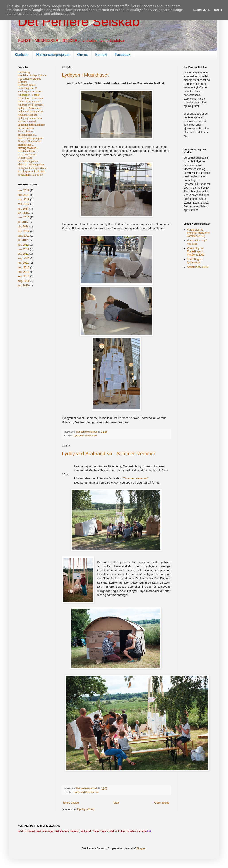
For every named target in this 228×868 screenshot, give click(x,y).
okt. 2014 (23, 227)
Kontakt (101, 55)
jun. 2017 (23, 209)
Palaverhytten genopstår (31, 138)
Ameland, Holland (28, 115)
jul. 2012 (23, 240)
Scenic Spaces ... (27, 131)
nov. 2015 (23, 217)
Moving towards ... (28, 148)
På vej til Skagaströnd (29, 141)
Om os (82, 55)
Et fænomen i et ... (27, 135)
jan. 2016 (23, 213)
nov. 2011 (23, 249)
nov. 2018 (23, 195)
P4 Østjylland (25, 158)
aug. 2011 (24, 258)
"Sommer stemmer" (135, 478)
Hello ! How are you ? (30, 101)
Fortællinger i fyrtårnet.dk (195, 261)
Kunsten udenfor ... (28, 151)
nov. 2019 (23, 190)
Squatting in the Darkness (31, 125)
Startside (22, 55)
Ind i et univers (26, 128)
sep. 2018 (24, 200)
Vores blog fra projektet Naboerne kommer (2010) (198, 233)
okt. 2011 (23, 254)
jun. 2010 (23, 285)
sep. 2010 (24, 276)
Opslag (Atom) (86, 809)
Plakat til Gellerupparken (31, 164)
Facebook (123, 55)
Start (116, 803)
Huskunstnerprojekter (53, 55)
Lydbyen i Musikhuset (85, 75)
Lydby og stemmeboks (30, 118)
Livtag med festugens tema (32, 168)
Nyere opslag (71, 803)
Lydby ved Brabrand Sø (30, 111)
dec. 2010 (24, 267)
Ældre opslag (161, 803)
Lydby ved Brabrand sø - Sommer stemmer (109, 454)
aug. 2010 (24, 281)
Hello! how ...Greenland (31, 98)
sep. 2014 (24, 231)
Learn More (202, 10)
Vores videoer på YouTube (197, 242)
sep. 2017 (24, 204)
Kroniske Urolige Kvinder (32, 75)
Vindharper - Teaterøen (30, 91)
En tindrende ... (26, 145)
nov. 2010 (23, 272)
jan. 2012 (23, 245)
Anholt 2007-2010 (198, 267)
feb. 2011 (23, 263)
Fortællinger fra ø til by (30, 175)
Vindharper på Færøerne (31, 105)
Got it (218, 10)
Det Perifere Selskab (79, 21)
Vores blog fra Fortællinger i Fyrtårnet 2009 (196, 252)
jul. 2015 (23, 222)
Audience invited (27, 121)
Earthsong (24, 72)
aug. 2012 (24, 236)
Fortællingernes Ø (27, 88)
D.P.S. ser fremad (27, 154)
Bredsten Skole (27, 85)
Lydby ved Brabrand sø (86, 792)
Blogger (141, 848)
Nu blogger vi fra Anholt (32, 172)
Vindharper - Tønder (29, 95)
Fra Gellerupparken (28, 161)
